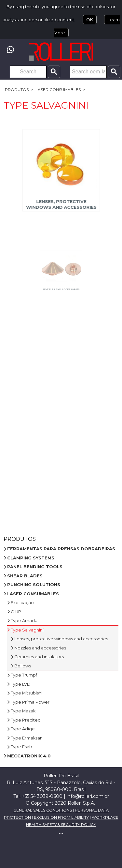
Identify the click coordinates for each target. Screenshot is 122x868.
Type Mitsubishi (27, 693)
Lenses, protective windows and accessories (61, 202)
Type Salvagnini (27, 630)
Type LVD (21, 684)
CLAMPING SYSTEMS (31, 558)
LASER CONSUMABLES (58, 90)
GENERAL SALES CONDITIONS (43, 810)
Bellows (23, 666)
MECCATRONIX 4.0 (29, 756)
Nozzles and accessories (61, 280)
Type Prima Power (30, 702)
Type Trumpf (24, 675)
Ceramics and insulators (39, 657)
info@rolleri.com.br (88, 796)
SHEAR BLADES (25, 576)
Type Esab (21, 747)
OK (90, 20)
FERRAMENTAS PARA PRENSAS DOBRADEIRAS (61, 549)
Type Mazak (23, 711)
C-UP (16, 612)
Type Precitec (26, 720)
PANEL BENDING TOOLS (35, 567)
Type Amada (24, 621)
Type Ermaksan (27, 738)
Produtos (17, 90)
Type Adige (23, 729)
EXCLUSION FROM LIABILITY (61, 817)
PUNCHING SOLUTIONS (34, 585)
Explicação (22, 603)
